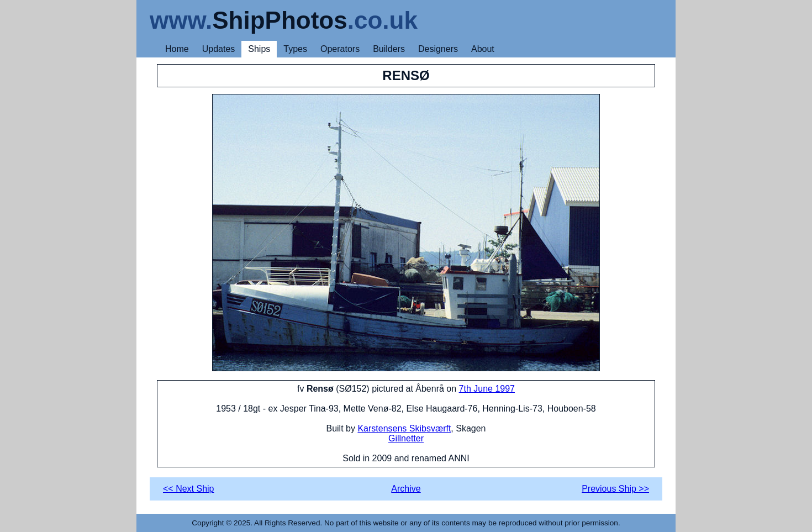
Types (295, 49)
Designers (438, 49)
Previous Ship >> (615, 489)
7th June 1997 (487, 389)
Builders (389, 49)
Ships (259, 49)
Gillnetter (406, 438)
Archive (406, 489)
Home (177, 49)
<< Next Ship (189, 489)
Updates (219, 49)
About (483, 49)
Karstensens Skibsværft (404, 428)
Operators (340, 49)
